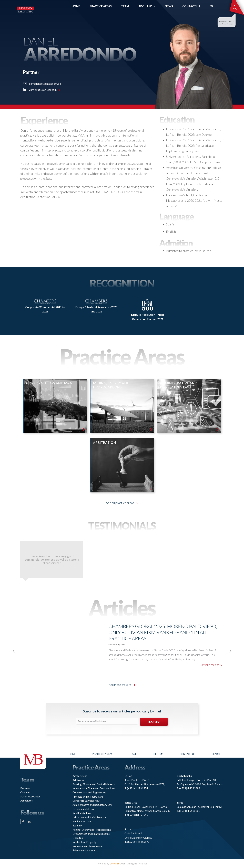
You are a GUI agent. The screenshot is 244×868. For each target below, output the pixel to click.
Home (72, 754)
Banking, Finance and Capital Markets (94, 784)
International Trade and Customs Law (94, 788)
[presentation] (14, 651)
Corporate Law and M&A (86, 801)
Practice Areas (102, 754)
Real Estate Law (82, 813)
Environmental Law (83, 809)
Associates (27, 800)
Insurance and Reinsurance (88, 846)
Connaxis (115, 864)
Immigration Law (82, 821)
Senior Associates (30, 796)
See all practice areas (122, 503)
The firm (158, 754)
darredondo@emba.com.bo (42, 84)
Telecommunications (84, 850)
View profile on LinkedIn (42, 90)
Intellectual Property (84, 842)
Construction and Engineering (89, 792)
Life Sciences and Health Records (91, 834)
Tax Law (77, 825)
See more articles (122, 685)
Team (132, 754)
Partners (25, 788)
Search (216, 754)
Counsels (26, 792)
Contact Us (187, 754)
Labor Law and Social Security (89, 817)
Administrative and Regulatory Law (92, 805)
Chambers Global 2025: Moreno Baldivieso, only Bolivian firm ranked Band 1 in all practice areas (163, 632)
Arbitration (79, 780)
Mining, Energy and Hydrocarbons (92, 830)
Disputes (78, 838)
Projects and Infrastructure (88, 797)
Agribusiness (80, 776)
